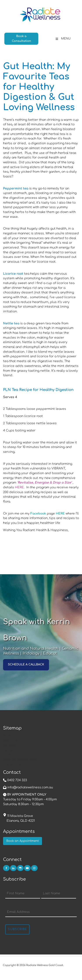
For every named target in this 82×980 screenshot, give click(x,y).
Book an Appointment (20, 759)
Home (8, 736)
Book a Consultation (20, 35)
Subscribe (17, 929)
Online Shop (13, 764)
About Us (10, 741)
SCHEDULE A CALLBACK (21, 661)
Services (10, 745)
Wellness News (15, 750)
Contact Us (12, 755)
